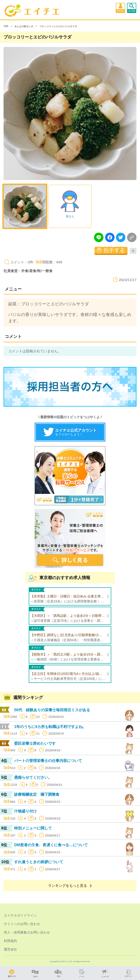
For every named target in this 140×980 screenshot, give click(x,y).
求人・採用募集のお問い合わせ (27, 932)
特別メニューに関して (33, 828)
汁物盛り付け (25, 811)
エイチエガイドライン (20, 915)
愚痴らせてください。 (33, 777)
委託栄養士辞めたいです (35, 743)
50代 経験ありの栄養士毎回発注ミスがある (52, 710)
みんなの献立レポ (24, 26)
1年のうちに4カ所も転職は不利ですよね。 (50, 727)
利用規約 (10, 941)
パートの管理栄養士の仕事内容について (48, 761)
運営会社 (10, 949)
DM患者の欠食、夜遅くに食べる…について (51, 845)
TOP (6, 26)
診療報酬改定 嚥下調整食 (37, 794)
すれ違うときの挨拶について (39, 862)
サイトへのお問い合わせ (22, 924)
